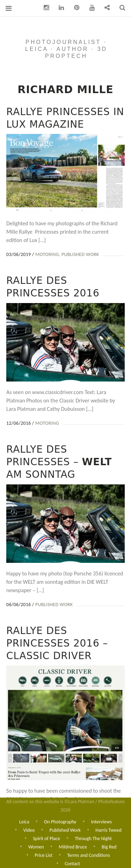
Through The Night (93, 837)
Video (29, 829)
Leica (24, 820)
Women (36, 846)
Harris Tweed (108, 829)
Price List (43, 855)
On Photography (60, 820)
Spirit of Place (46, 837)
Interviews (101, 820)
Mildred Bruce (73, 846)
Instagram (44, 8)
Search (120, 8)
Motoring (47, 254)
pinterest (74, 8)
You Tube (89, 8)
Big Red (109, 846)
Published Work (80, 254)
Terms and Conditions (89, 855)
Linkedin (59, 8)
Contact (72, 864)
